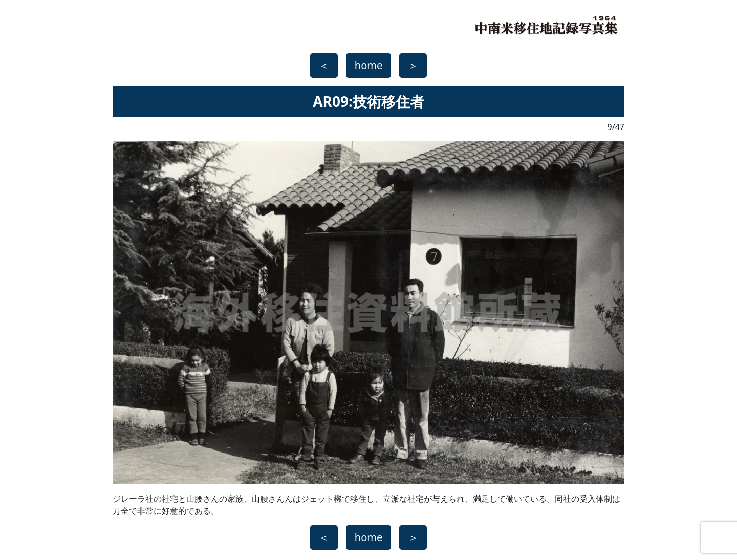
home (368, 65)
